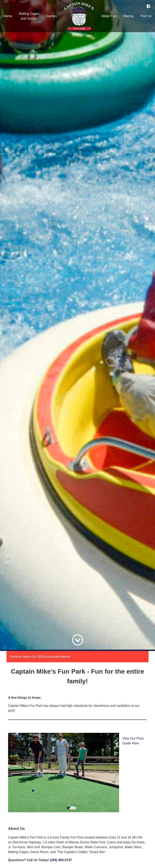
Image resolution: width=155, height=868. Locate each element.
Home (8, 16)
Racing (128, 16)
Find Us (146, 16)
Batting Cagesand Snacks (29, 16)
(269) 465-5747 (61, 860)
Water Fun (109, 16)
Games (51, 16)
